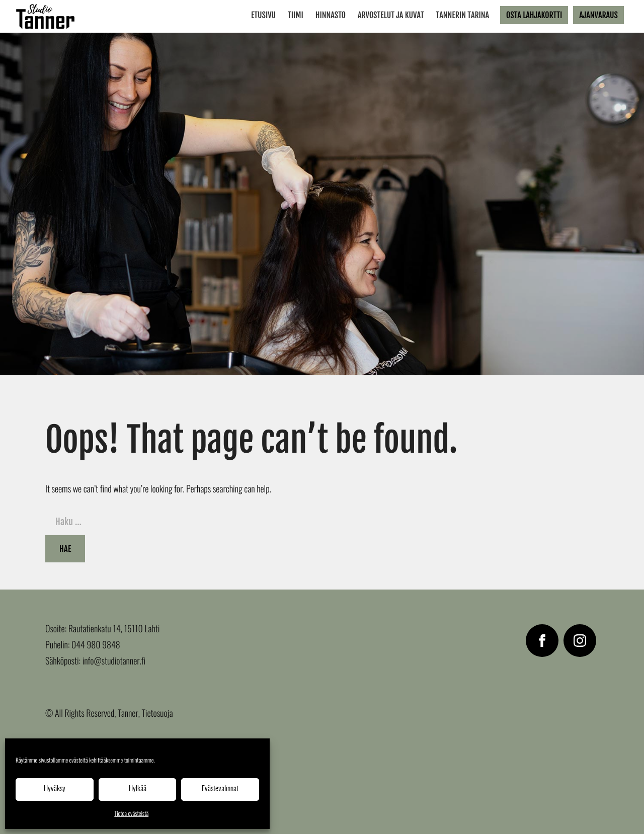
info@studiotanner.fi (114, 662)
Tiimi (296, 15)
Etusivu (263, 15)
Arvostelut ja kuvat (391, 15)
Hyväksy (55, 789)
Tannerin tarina (463, 15)
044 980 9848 (96, 646)
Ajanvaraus (598, 15)
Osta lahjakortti (534, 15)
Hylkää (138, 789)
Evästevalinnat (220, 789)
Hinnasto (331, 15)
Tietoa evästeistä (131, 814)
